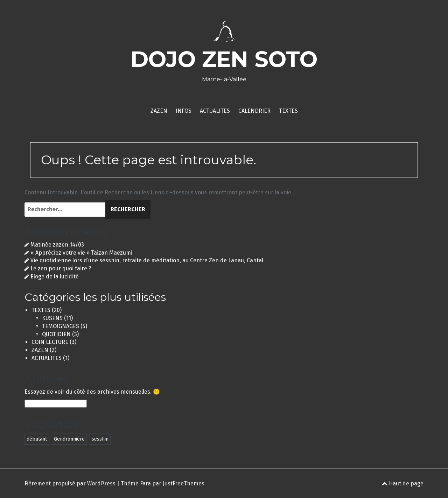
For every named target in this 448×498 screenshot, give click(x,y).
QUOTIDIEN (56, 334)
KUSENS (52, 318)
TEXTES (288, 111)
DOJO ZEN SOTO (224, 59)
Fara (145, 483)
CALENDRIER (254, 111)
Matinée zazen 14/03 (57, 245)
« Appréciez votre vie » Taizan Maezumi (81, 253)
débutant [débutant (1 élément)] (37, 439)
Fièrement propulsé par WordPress (70, 483)
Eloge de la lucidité (55, 276)
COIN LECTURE (50, 342)
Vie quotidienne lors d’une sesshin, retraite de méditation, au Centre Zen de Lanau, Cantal (147, 260)
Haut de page (403, 483)
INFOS (184, 111)
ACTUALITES (215, 111)
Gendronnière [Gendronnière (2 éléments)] (69, 439)
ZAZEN (159, 111)
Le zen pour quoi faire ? (61, 268)
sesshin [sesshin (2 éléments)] (100, 439)
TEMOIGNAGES (61, 326)
